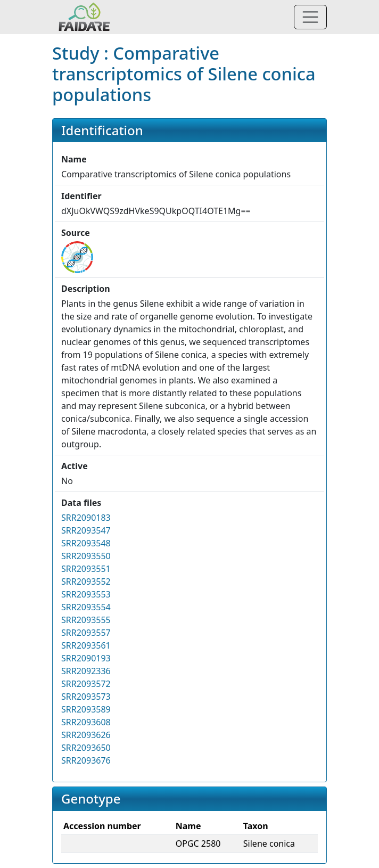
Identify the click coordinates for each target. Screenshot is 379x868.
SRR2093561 (86, 645)
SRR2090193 (86, 658)
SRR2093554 (86, 607)
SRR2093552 (86, 582)
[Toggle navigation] (310, 17)
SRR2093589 (86, 709)
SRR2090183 (86, 518)
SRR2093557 (86, 633)
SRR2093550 (86, 556)
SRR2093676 (86, 760)
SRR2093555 (86, 620)
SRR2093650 (86, 748)
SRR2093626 (86, 735)
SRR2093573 (86, 697)
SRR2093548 (86, 543)
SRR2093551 (86, 569)
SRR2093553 (86, 594)
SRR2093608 (86, 722)
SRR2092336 (86, 671)
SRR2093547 (86, 530)
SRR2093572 (86, 684)
